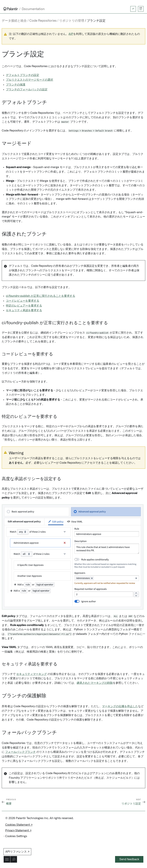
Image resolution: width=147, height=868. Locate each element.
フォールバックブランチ (20, 752)
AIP (71, 34)
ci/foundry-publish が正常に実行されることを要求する (41, 296)
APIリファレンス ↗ (17, 852)
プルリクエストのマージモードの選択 (30, 80)
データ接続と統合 (14, 21)
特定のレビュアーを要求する (24, 306)
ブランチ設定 (96, 21)
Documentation (33, 9)
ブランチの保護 (16, 85)
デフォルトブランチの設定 (23, 75)
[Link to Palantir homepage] (11, 9)
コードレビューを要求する (23, 301)
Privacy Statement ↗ (18, 831)
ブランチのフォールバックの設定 (27, 90)
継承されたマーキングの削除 (95, 683)
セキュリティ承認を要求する (24, 310)
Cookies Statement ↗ (19, 825)
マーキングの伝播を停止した (120, 706)
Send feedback (129, 859)
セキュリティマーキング (32, 674)
